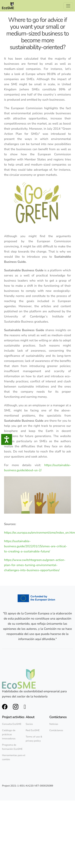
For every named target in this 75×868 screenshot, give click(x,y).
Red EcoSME (33, 730)
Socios (29, 724)
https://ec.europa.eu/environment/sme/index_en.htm (40, 533)
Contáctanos (56, 730)
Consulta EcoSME (12, 724)
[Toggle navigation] (68, 6)
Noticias (54, 724)
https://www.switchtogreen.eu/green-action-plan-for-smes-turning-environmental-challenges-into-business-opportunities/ (35, 565)
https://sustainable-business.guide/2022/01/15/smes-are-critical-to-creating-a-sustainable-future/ (36, 546)
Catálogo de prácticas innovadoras (9, 734)
